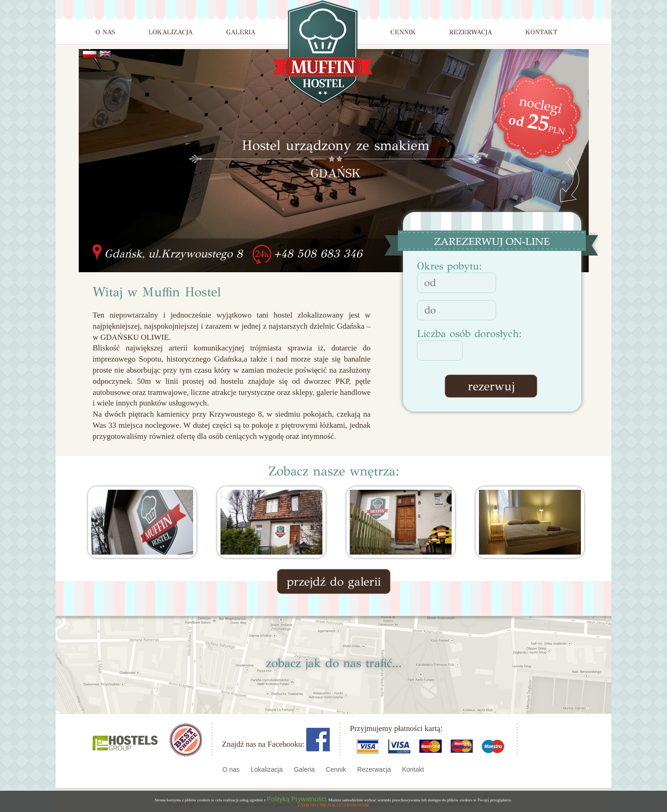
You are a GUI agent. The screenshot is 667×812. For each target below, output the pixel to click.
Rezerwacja (375, 769)
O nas (232, 769)
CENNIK (403, 32)
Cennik (337, 769)
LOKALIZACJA (170, 32)
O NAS (105, 32)
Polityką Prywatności (296, 799)
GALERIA (241, 32)
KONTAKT (541, 32)
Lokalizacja (267, 769)
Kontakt (413, 769)
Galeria (305, 769)
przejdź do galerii (334, 581)
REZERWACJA (471, 32)
